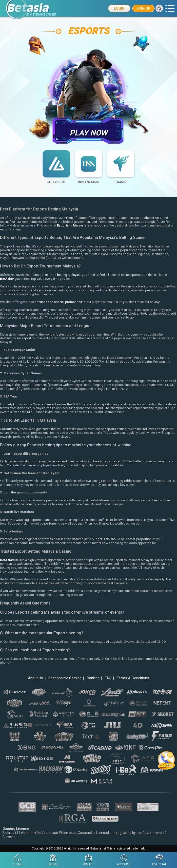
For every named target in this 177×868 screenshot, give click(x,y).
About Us (31, 678)
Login (119, 8)
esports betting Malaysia (63, 275)
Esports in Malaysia (72, 226)
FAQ (110, 678)
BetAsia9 (7, 279)
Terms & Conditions (137, 678)
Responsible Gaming (63, 678)
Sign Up (143, 8)
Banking (94, 678)
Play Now (88, 130)
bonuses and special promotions (58, 302)
